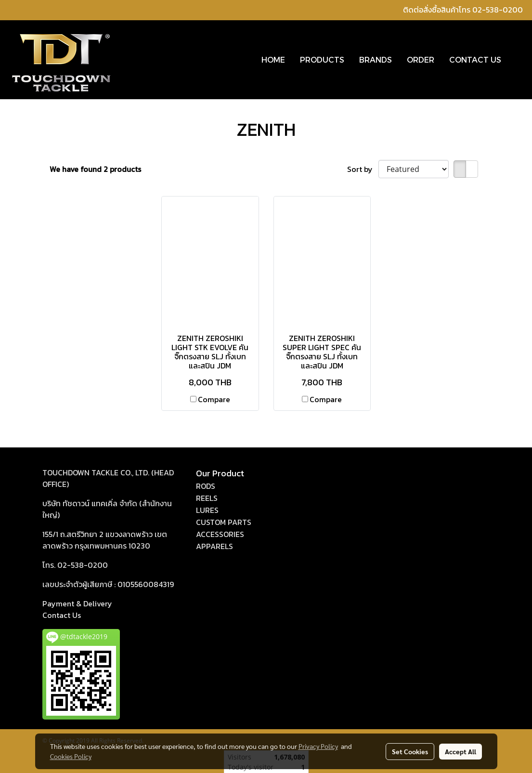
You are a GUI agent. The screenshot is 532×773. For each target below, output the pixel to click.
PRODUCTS (322, 59)
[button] (517, 60)
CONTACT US (475, 59)
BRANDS (376, 59)
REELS (207, 498)
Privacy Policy (318, 746)
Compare (214, 399)
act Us (62, 615)
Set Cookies (410, 751)
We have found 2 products (95, 169)
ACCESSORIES (220, 534)
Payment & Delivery (77, 603)
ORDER (421, 59)
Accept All (461, 751)
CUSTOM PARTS (224, 522)
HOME (273, 59)
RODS (206, 486)
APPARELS (214, 546)
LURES (207, 510)
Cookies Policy (71, 756)
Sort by (363, 169)
